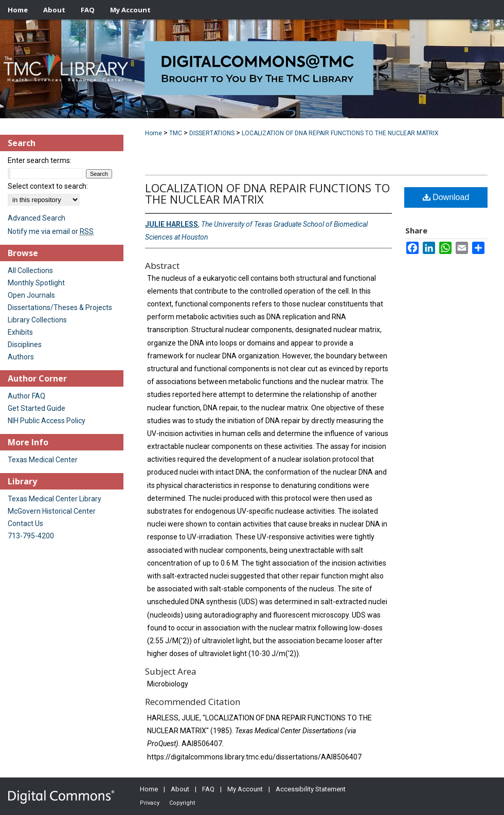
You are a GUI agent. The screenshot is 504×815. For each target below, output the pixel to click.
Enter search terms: (40, 160)
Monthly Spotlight (36, 283)
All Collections (30, 270)
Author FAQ (26, 396)
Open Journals (31, 295)
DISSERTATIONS (212, 133)
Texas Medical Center (43, 460)
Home (154, 133)
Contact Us (25, 523)
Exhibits (20, 332)
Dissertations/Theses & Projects (60, 307)
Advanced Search (37, 218)
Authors (21, 357)
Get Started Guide (37, 408)
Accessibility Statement (311, 789)
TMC (176, 133)
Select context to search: (48, 186)
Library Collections (37, 320)
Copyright (182, 803)
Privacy (150, 803)
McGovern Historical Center (52, 511)
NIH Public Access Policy (47, 421)
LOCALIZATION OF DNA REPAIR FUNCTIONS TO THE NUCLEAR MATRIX (340, 133)
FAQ (208, 789)
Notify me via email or (51, 231)
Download (446, 197)
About (180, 789)
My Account (245, 789)
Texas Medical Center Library (55, 499)
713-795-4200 (31, 536)
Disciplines (25, 345)
